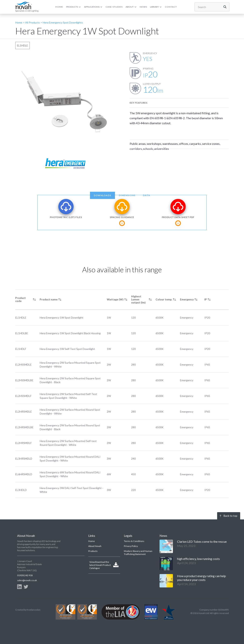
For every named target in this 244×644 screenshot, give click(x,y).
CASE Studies (114, 7)
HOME (59, 7)
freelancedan (34, 610)
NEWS (143, 7)
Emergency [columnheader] (187, 299)
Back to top (230, 516)
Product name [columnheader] (49, 299)
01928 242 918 (25, 575)
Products (93, 551)
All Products (32, 22)
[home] (27, 7)
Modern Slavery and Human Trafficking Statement (138, 553)
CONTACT (171, 7)
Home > (20, 22)
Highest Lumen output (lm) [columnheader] (138, 299)
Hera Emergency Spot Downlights (63, 22)
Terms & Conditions (134, 541)
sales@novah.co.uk (27, 580)
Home (91, 541)
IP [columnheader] (206, 299)
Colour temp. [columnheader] (164, 299)
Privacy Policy (131, 546)
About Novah (95, 546)
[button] (74, 7)
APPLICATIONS (92, 7)
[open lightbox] (65, 102)
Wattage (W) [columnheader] (115, 299)
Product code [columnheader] (20, 299)
